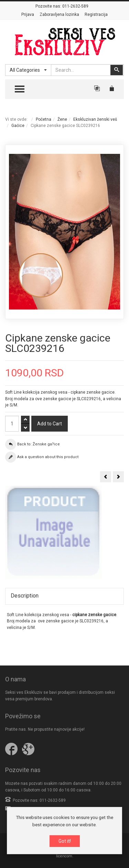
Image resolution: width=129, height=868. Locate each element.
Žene (62, 119)
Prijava (28, 14)
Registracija (96, 14)
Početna (44, 119)
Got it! (65, 841)
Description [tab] (25, 596)
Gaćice (18, 126)
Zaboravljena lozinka (59, 14)
